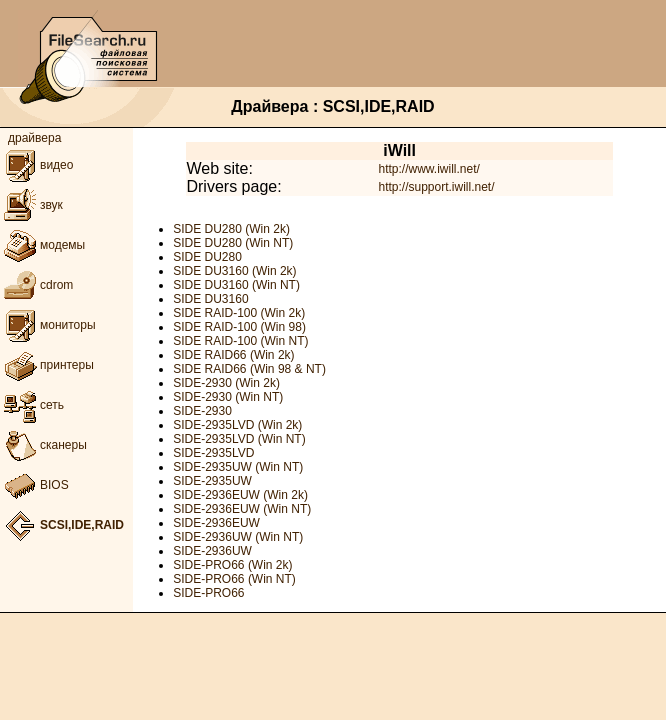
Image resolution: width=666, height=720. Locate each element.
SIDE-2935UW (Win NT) (238, 467)
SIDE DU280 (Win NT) (233, 243)
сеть (32, 405)
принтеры (47, 365)
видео (36, 165)
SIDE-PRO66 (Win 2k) (232, 565)
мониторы (48, 325)
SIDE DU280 (207, 257)
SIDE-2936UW (212, 551)
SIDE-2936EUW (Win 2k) (240, 495)
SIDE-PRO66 (208, 593)
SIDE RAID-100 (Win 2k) (239, 313)
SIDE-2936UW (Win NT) (238, 537)
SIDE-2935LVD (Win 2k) (237, 425)
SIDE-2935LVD (213, 453)
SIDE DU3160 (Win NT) (236, 285)
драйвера (34, 138)
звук (31, 205)
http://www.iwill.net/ (428, 169)
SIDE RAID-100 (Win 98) (239, 327)
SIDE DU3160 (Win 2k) (234, 271)
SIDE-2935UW (212, 481)
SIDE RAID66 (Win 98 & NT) (249, 369)
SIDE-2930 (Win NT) (228, 397)
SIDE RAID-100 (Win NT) (240, 341)
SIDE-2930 (202, 411)
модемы (42, 245)
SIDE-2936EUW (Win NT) (242, 509)
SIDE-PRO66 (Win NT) (234, 579)
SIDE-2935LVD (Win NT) (239, 439)
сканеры (43, 445)
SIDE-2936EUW (216, 523)
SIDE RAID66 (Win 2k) (233, 355)
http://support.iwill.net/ (436, 187)
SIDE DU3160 (210, 299)
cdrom (36, 285)
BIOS (34, 485)
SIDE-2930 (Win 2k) (226, 383)
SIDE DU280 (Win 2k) (231, 229)
